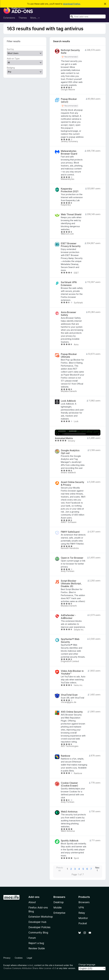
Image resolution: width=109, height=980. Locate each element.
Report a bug (36, 943)
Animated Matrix (64, 438)
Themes (23, 18)
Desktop (58, 902)
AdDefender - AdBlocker (68, 617)
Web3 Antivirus (69, 812)
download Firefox (72, 4)
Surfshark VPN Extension (69, 284)
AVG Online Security (72, 712)
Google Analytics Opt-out (70, 452)
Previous (60, 869)
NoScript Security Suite (70, 52)
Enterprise (59, 913)
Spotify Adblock (70, 841)
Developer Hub (37, 922)
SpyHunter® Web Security (70, 640)
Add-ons (34, 897)
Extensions (9, 18)
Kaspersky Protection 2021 (70, 190)
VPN (81, 908)
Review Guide (37, 948)
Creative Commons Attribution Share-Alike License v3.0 (30, 968)
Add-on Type (13, 58)
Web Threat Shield (71, 214)
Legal (29, 958)
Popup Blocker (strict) (69, 100)
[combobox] (88, 16)
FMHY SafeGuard (70, 532)
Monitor (83, 918)
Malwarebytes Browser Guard (69, 152)
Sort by (10, 49)
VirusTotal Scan (69, 695)
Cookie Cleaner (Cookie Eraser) (69, 784)
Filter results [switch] (14, 41)
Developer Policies (39, 927)
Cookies (19, 958)
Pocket (83, 923)
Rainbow (65, 756)
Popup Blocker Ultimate (69, 356)
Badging (11, 68)
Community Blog (38, 933)
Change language (87, 965)
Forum (32, 938)
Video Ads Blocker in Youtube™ (72, 672)
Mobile (57, 908)
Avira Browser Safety (68, 314)
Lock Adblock (68, 401)
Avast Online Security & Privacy (72, 484)
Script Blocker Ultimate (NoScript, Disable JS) (71, 584)
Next (97, 869)
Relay (82, 913)
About (32, 902)
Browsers (84, 902)
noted (30, 965)
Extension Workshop (41, 917)
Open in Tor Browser (72, 558)
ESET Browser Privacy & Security (71, 245)
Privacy (7, 958)
